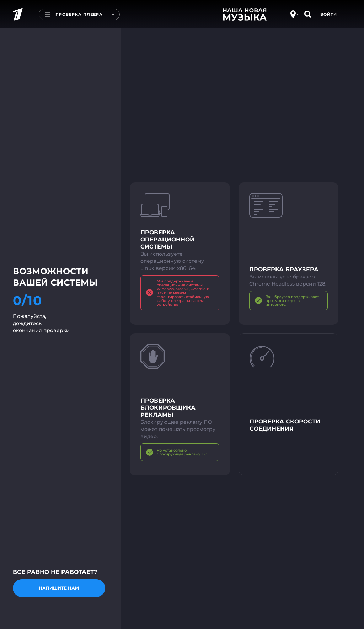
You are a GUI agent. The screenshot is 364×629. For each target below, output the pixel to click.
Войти (329, 14)
